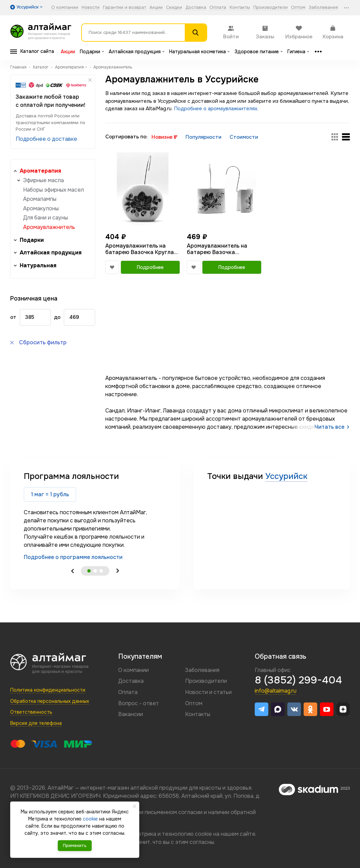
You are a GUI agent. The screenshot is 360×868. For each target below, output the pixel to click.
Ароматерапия (40, 171)
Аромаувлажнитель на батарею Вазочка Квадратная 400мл (217, 249)
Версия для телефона (36, 723)
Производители (271, 8)
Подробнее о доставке (46, 139)
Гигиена (298, 52)
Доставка (196, 8)
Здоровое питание (258, 52)
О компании (65, 8)
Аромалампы (40, 199)
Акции (156, 8)
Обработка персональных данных (50, 701)
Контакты (240, 8)
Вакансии (131, 714)
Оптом (298, 8)
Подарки (92, 52)
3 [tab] (101, 571)
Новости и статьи (208, 692)
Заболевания (323, 8)
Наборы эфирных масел (53, 190)
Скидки (174, 8)
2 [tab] (95, 571)
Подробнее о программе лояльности (73, 557)
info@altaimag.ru (276, 691)
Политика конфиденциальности (48, 690)
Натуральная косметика (199, 52)
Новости (91, 8)
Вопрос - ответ (139, 703)
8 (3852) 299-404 (298, 680)
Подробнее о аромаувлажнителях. (216, 109)
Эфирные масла (43, 180)
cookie (203, 834)
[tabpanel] (95, 516)
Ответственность (31, 712)
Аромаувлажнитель (49, 227)
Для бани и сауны (46, 218)
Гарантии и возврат (124, 8)
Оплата (218, 8)
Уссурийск (286, 476)
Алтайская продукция (137, 52)
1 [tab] (89, 571)
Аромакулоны (41, 208)
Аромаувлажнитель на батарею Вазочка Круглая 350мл (141, 249)
